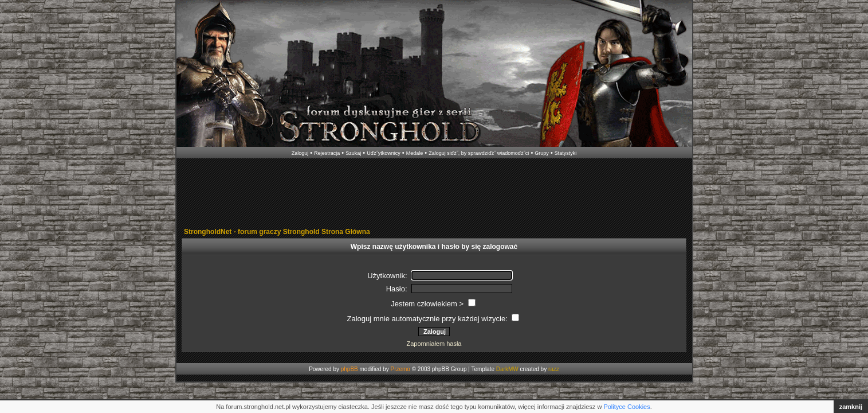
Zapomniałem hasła (434, 344)
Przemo (400, 369)
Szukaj (353, 153)
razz (554, 369)
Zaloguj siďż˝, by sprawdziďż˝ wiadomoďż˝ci (479, 153)
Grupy (542, 153)
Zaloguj (300, 153)
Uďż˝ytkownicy (384, 153)
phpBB (349, 369)
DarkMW (507, 369)
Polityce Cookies (627, 407)
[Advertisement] (434, 194)
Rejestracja (327, 153)
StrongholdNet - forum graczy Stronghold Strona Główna (277, 232)
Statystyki (566, 153)
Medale (415, 153)
